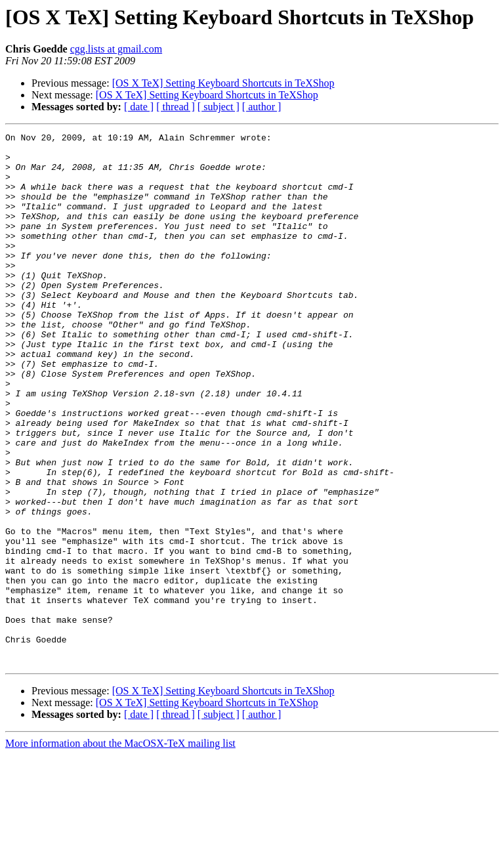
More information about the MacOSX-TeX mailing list (120, 850)
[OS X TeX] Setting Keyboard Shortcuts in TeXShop (223, 83)
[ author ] (262, 107)
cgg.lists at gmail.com (116, 49)
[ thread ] (176, 107)
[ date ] (139, 107)
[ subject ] (219, 107)
